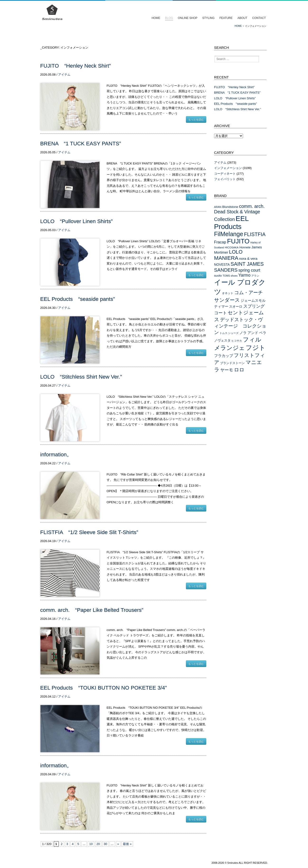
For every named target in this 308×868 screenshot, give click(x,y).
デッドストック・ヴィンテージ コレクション (240, 326)
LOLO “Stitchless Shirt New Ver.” (81, 377)
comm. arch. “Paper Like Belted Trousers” (92, 610)
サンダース (227, 300)
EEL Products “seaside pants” (78, 299)
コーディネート (225, 174)
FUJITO (238, 241)
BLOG (169, 18)
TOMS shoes (230, 276)
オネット (228, 293)
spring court (249, 270)
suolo (218, 276)
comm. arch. (252, 206)
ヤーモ (227, 370)
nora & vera (248, 258)
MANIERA (226, 258)
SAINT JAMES (247, 264)
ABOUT (242, 18)
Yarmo (244, 275)
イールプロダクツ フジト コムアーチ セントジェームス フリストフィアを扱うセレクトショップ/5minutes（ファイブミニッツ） (52, 13)
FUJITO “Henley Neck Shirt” (76, 66)
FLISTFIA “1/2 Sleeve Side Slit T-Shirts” (89, 532)
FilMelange (229, 234)
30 (105, 844)
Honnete (245, 247)
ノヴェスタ (222, 340)
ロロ (239, 370)
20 (98, 844)
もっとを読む (196, 119)
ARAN (218, 207)
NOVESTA (222, 265)
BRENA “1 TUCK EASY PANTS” (81, 144)
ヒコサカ (237, 341)
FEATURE (226, 18)
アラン (255, 276)
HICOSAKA (232, 247)
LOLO (236, 252)
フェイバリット (225, 179)
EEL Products (231, 222)
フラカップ (224, 356)
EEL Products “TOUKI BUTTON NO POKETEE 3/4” (104, 688)
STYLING (208, 18)
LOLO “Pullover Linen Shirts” (77, 221)
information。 (56, 455)
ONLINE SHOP (188, 18)
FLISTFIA (255, 234)
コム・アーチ (248, 292)
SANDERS (226, 270)
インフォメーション (228, 168)
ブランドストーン (232, 363)
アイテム (64, 75)
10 (91, 844)
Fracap (220, 242)
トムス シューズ (229, 333)
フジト (256, 348)
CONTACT (259, 18)
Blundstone (230, 207)
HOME (156, 18)
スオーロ (236, 307)
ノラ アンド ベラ (253, 333)
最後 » (127, 844)
